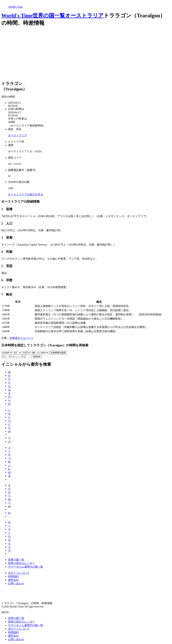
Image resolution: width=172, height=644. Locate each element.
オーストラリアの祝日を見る (26, 194)
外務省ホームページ (21, 338)
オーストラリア (84, 15)
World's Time (17, 15)
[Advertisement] (86, 54)
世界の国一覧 (49, 15)
